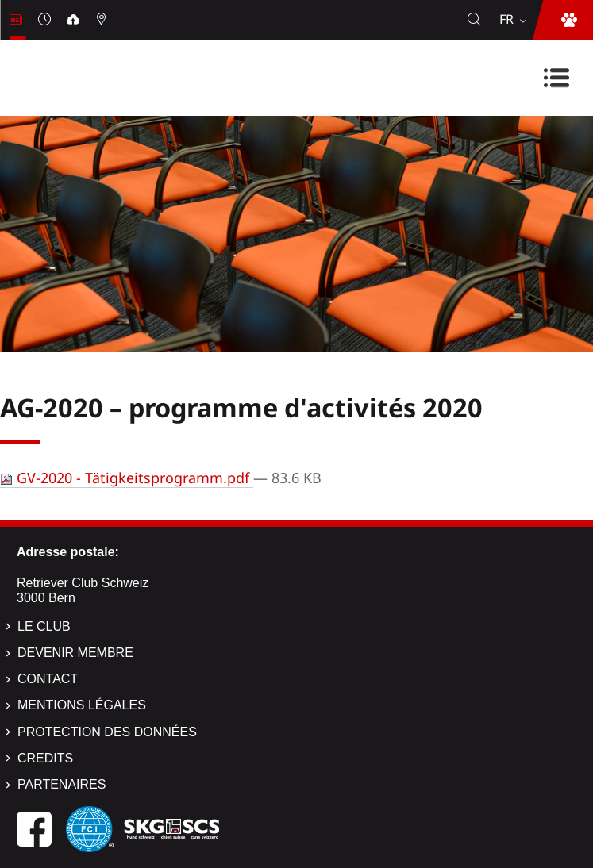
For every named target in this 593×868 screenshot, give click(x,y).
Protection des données (107, 732)
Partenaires (62, 784)
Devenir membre (75, 653)
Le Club (44, 626)
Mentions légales (82, 705)
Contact (48, 679)
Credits (45, 758)
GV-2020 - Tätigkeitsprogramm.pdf (127, 478)
